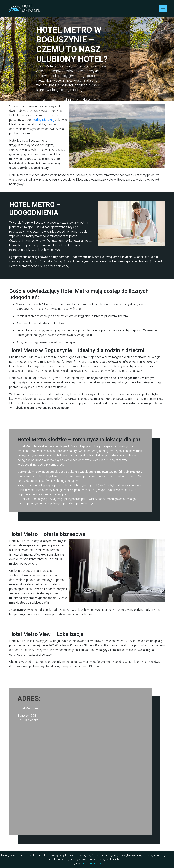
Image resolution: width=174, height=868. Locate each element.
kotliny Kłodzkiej (44, 120)
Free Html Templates (93, 863)
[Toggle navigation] (163, 8)
